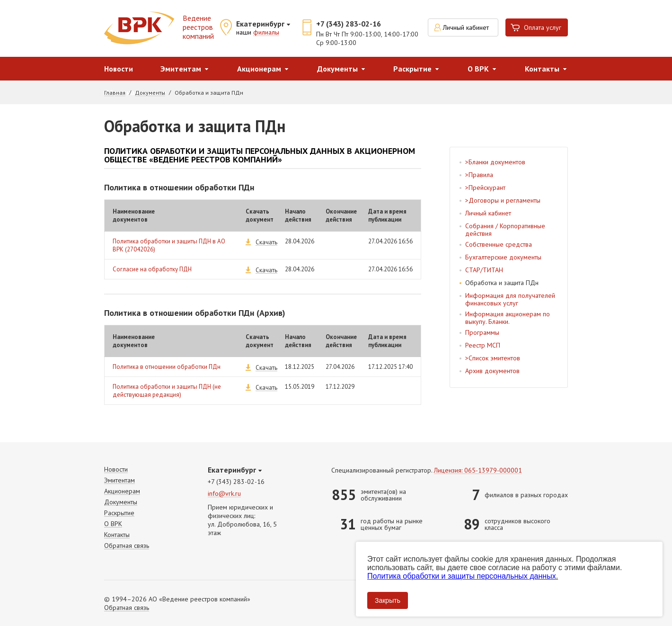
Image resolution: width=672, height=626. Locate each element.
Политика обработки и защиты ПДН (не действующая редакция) (167, 391)
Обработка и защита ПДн (502, 283)
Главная (115, 93)
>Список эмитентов (493, 358)
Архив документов (492, 371)
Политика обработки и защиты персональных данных (462, 576)
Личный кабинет (466, 27)
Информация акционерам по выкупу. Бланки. (508, 318)
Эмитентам (181, 69)
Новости (119, 69)
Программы (482, 332)
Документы (337, 69)
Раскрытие (412, 69)
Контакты (542, 69)
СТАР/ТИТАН (484, 270)
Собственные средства (499, 244)
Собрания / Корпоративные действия (505, 230)
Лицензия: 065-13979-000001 (478, 470)
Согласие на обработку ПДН (152, 269)
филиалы (266, 33)
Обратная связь (127, 546)
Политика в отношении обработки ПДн (167, 367)
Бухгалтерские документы (503, 257)
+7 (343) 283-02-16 (349, 24)
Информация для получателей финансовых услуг (510, 299)
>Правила (479, 175)
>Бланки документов (495, 162)
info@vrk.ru (224, 494)
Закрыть (388, 600)
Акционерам (259, 69)
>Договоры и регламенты (503, 200)
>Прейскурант (485, 188)
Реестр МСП (483, 345)
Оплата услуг (543, 27)
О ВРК (478, 69)
